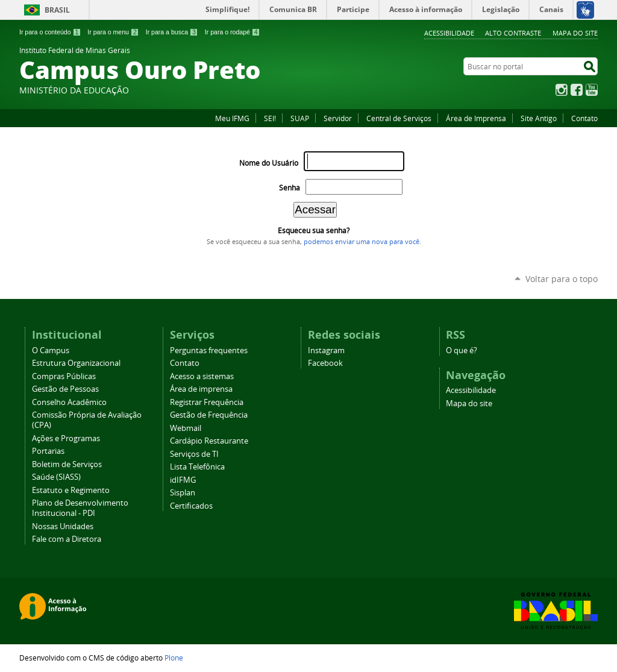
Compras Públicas (64, 376)
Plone (174, 658)
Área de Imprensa (476, 118)
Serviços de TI (194, 454)
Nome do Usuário (269, 163)
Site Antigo (539, 118)
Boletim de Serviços (67, 464)
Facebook (577, 90)
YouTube (592, 90)
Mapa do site (575, 33)
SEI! (270, 118)
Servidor (338, 118)
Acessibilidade (449, 33)
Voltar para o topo (562, 279)
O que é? (462, 350)
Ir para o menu (113, 32)
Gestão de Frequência (209, 415)
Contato (584, 118)
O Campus (51, 350)
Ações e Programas (66, 438)
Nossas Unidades (63, 526)
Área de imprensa (201, 389)
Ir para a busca (172, 32)
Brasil (57, 10)
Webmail (186, 428)
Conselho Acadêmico (69, 402)
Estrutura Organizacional (76, 363)
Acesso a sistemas (202, 376)
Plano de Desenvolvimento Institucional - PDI (80, 508)
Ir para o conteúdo (50, 32)
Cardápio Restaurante (209, 441)
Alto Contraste (513, 33)
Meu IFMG (232, 118)
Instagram (562, 90)
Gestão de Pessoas (65, 389)
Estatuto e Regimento (71, 490)
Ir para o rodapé (233, 32)
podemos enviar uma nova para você (362, 242)
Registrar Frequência (207, 402)
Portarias (48, 451)
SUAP (300, 118)
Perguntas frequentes (209, 350)
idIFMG (183, 480)
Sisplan (183, 493)
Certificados (191, 506)
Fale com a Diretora (67, 539)
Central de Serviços (399, 118)
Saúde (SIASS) (56, 477)
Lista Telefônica (197, 467)
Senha (290, 188)
